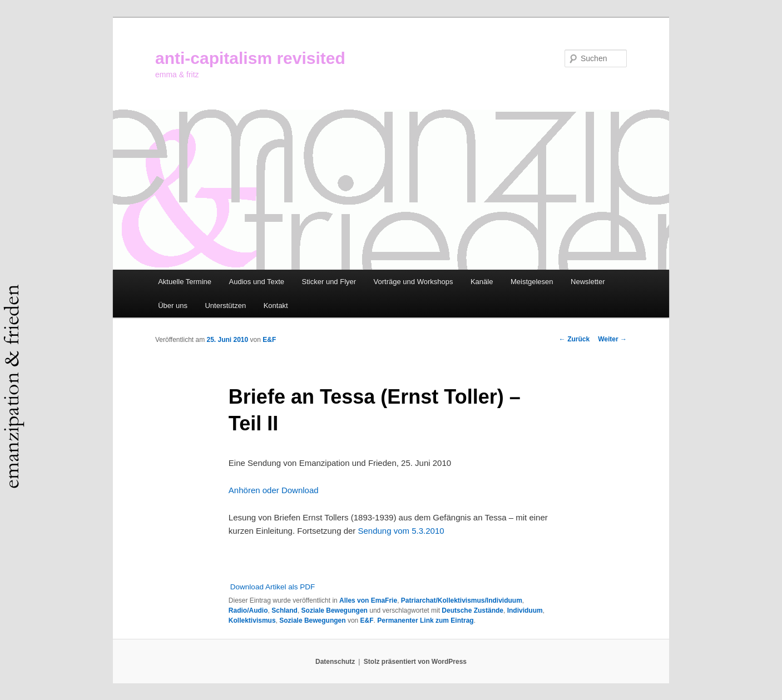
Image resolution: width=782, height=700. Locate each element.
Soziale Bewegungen (335, 610)
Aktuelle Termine (185, 282)
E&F (269, 340)
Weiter (612, 339)
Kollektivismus (252, 620)
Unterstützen (225, 306)
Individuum (525, 610)
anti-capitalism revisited (250, 58)
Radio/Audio (248, 610)
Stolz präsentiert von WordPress (415, 662)
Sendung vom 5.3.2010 (401, 531)
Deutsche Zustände (472, 610)
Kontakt (276, 306)
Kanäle (482, 282)
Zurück (574, 339)
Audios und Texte (257, 282)
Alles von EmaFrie (368, 600)
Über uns (173, 306)
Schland (284, 610)
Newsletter (588, 282)
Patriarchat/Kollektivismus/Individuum (462, 600)
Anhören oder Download (274, 490)
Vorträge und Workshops (414, 282)
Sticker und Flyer (329, 282)
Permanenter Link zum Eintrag (425, 620)
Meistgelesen (532, 282)
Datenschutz (335, 662)
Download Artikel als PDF (273, 587)
